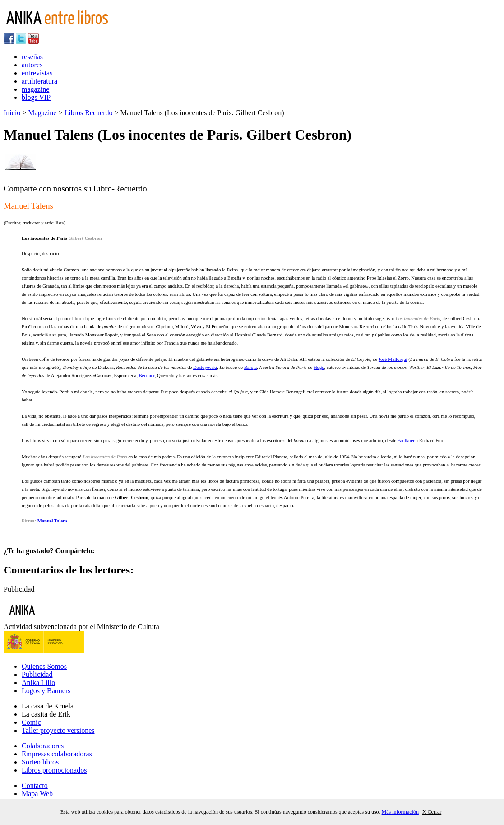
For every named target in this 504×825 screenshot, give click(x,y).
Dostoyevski (205, 367)
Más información (400, 812)
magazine (35, 89)
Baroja (250, 367)
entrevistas (37, 73)
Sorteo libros (40, 762)
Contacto (35, 785)
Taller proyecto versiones (58, 730)
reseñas (32, 57)
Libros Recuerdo (88, 113)
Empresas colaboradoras (57, 754)
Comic (31, 722)
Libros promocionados (54, 770)
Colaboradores (43, 746)
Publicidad (37, 674)
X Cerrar (432, 812)
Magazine (42, 113)
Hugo (319, 367)
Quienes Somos (44, 666)
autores (32, 65)
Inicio (12, 113)
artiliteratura (39, 81)
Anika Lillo (38, 683)
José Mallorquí (393, 359)
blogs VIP (36, 97)
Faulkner (406, 440)
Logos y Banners (46, 691)
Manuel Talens (53, 521)
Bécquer (147, 375)
